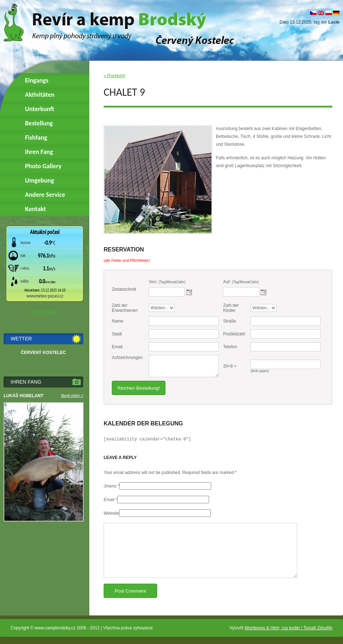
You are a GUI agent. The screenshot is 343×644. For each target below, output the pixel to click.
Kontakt (35, 209)
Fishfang (36, 138)
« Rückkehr (115, 76)
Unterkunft (40, 109)
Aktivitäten (40, 95)
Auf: (241, 282)
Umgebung (39, 180)
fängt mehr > (72, 395)
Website (111, 513)
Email (109, 500)
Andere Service (45, 195)
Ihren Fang (39, 152)
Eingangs (37, 80)
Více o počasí (43, 312)
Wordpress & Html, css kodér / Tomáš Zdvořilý (288, 628)
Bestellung (39, 123)
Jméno (110, 486)
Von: (167, 282)
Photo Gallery (43, 166)
